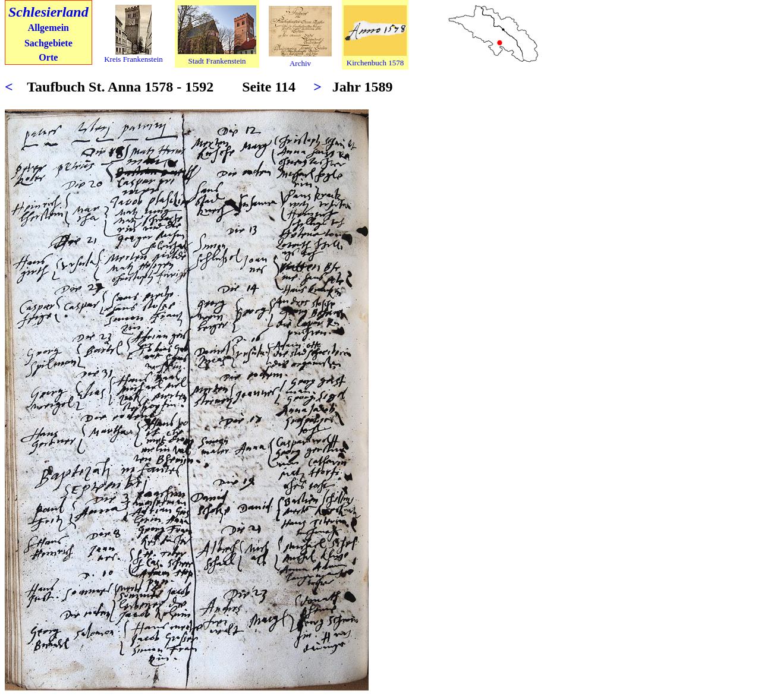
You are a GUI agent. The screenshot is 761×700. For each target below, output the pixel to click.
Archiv (300, 63)
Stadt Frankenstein (217, 61)
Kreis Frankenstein (133, 59)
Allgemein (48, 28)
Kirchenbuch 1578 (375, 63)
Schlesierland (48, 12)
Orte (48, 57)
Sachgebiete (48, 43)
